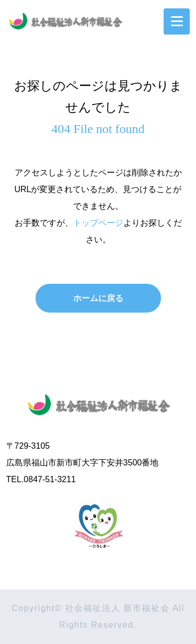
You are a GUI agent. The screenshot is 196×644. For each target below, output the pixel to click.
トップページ (98, 223)
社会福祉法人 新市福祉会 (98, 402)
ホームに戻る (98, 298)
